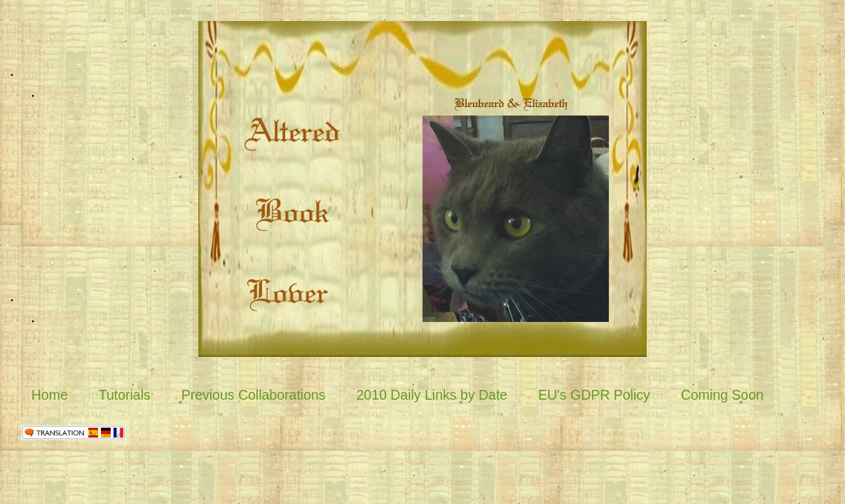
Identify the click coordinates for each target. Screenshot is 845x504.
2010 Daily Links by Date (432, 395)
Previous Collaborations (254, 395)
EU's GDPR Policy (594, 395)
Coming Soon (722, 395)
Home (50, 395)
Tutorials (125, 395)
